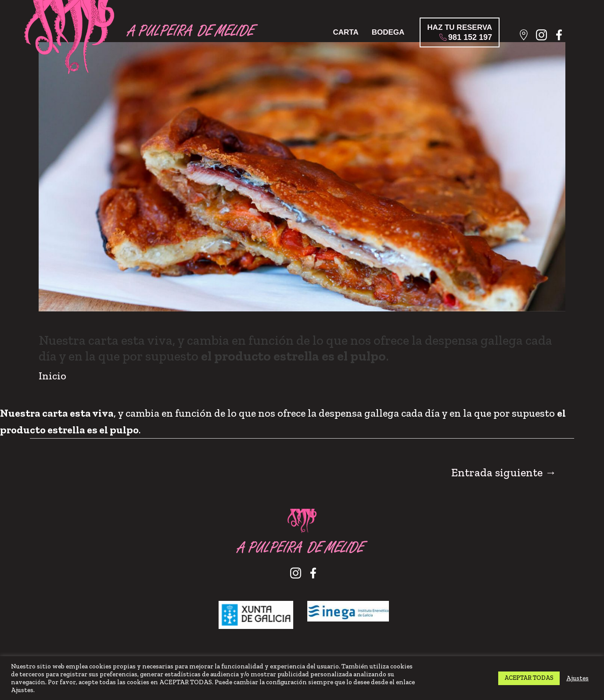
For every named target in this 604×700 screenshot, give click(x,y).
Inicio (52, 376)
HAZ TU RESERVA (460, 33)
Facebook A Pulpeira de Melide (562, 37)
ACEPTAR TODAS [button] (529, 678)
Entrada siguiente (504, 473)
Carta (345, 32)
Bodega (388, 32)
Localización (527, 37)
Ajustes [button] (577, 678)
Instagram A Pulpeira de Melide (545, 37)
